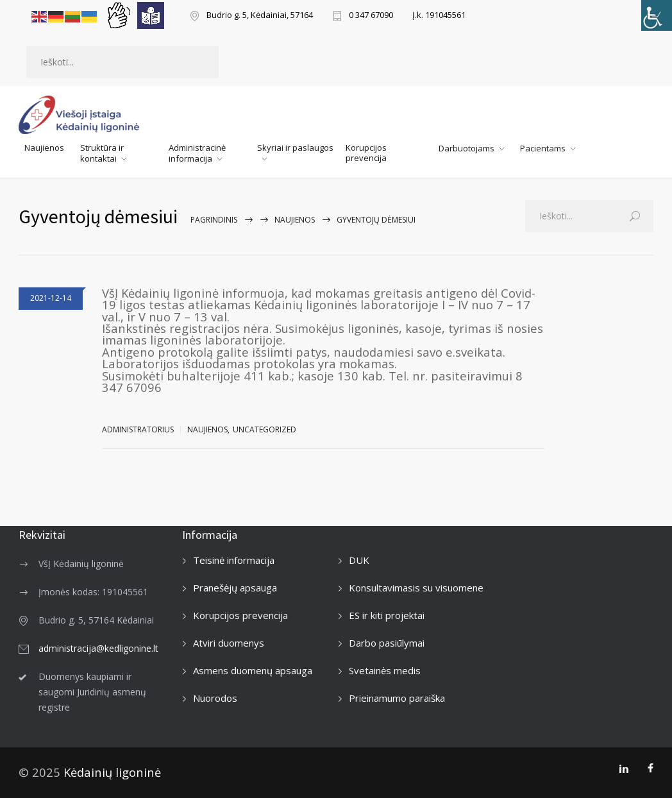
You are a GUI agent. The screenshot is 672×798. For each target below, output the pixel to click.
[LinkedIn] (624, 768)
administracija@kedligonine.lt (98, 648)
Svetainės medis (385, 670)
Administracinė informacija (197, 153)
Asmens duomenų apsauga (253, 670)
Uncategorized (265, 429)
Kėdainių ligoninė (112, 772)
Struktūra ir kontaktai (102, 153)
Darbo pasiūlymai (387, 643)
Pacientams (543, 148)
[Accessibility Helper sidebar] (657, 15)
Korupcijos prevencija (366, 153)
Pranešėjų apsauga (235, 588)
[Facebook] (651, 768)
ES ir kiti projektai (387, 615)
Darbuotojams (466, 148)
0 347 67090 (371, 16)
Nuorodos (215, 698)
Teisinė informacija (234, 560)
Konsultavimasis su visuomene (416, 588)
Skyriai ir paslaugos (295, 148)
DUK (359, 560)
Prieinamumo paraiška (397, 698)
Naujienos (44, 148)
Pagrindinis (214, 220)
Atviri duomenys (229, 643)
